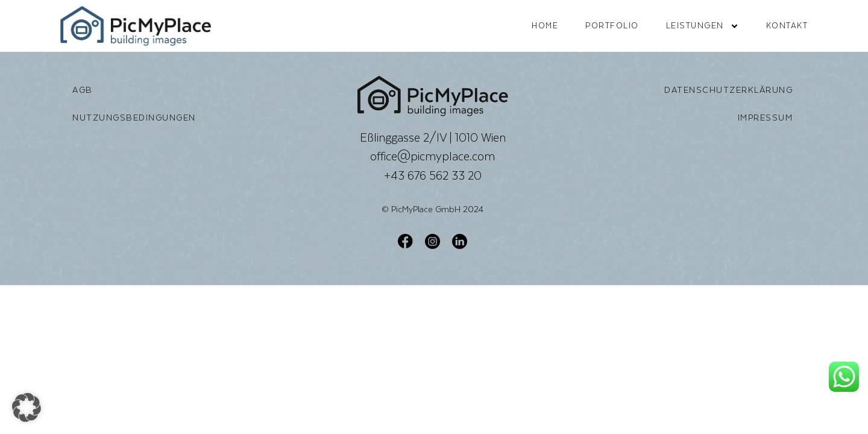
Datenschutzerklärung (728, 90)
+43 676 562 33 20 (433, 175)
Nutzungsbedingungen (134, 118)
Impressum (766, 118)
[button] (27, 407)
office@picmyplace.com (432, 156)
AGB (83, 90)
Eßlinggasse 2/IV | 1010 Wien (433, 137)
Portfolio (612, 26)
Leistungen (703, 26)
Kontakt (787, 26)
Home (545, 26)
